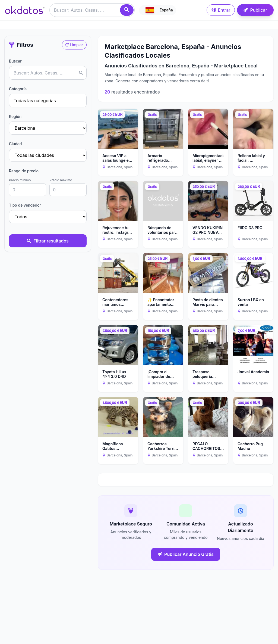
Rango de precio (24, 171)
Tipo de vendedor (25, 205)
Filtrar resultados (48, 241)
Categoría (18, 89)
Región (15, 116)
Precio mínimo (20, 180)
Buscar (15, 61)
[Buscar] (127, 10)
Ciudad (15, 144)
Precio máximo (61, 180)
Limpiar (74, 45)
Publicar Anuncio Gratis (186, 554)
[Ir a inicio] (25, 10)
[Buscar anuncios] (92, 10)
